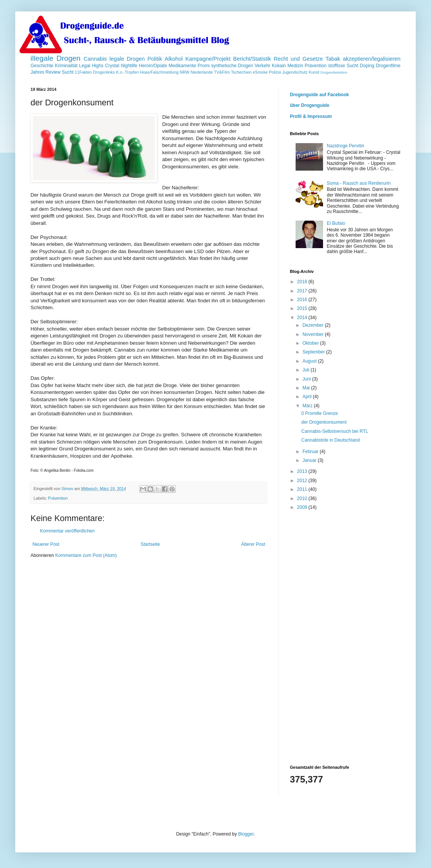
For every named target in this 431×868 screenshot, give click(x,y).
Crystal (112, 66)
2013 (303, 471)
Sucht (68, 72)
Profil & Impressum (311, 116)
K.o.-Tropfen (127, 72)
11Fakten (83, 72)
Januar (310, 460)
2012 (303, 481)
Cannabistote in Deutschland (330, 440)
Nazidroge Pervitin (346, 146)
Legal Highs (91, 66)
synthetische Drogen (232, 66)
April (308, 397)
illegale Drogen (55, 58)
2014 (303, 318)
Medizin (295, 66)
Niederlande (202, 72)
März (308, 406)
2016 (303, 300)
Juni (307, 379)
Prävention (316, 66)
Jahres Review (46, 72)
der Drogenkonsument (324, 422)
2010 (303, 499)
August (310, 361)
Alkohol (174, 59)
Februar (311, 452)
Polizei (275, 72)
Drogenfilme (388, 66)
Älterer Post (253, 544)
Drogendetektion (334, 72)
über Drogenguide (310, 105)
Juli (306, 370)
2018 (303, 282)
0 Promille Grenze (320, 413)
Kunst (314, 72)
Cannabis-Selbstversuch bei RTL (335, 431)
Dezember (314, 325)
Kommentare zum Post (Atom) (86, 555)
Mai (307, 388)
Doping (367, 66)
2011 (303, 489)
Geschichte (42, 66)
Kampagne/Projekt (208, 59)
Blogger (246, 834)
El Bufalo (336, 223)
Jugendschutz (295, 72)
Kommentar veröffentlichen (67, 531)
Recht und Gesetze (298, 59)
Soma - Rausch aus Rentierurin (359, 183)
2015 (303, 308)
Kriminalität (66, 66)
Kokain (279, 66)
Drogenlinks (104, 72)
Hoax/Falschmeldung (159, 72)
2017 (303, 291)
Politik (155, 59)
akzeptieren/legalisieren (372, 59)
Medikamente (182, 66)
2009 (303, 507)
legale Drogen (127, 59)
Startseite (150, 544)
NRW (185, 72)
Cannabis (95, 59)
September (314, 352)
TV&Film (222, 72)
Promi (203, 66)
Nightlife (129, 66)
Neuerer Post (46, 544)
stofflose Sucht (343, 66)
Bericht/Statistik (252, 59)
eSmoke (260, 72)
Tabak (333, 59)
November (314, 334)
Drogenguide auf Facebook (319, 95)
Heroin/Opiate (153, 66)
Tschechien (241, 72)
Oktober (311, 343)
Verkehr (262, 66)
